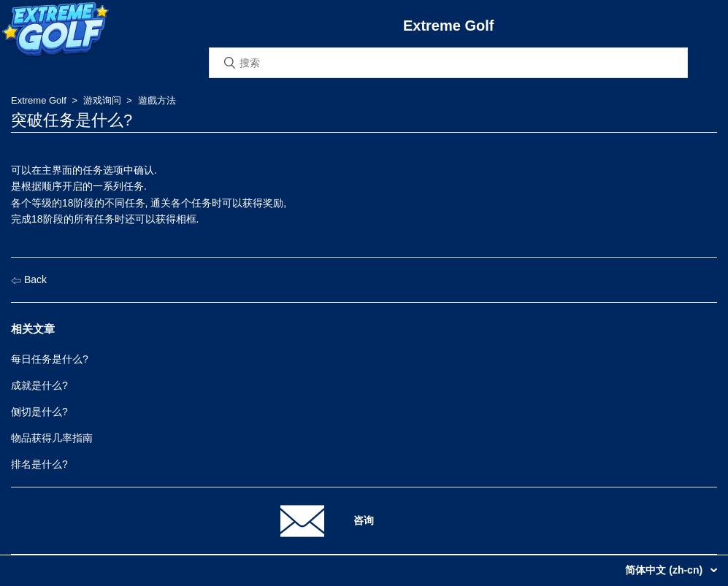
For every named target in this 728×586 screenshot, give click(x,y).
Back (29, 279)
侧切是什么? (39, 412)
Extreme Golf (39, 100)
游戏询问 (102, 100)
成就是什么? (39, 385)
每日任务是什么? (50, 359)
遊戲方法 (157, 100)
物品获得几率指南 (52, 438)
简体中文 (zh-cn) (665, 570)
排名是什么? (39, 464)
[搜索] (448, 63)
